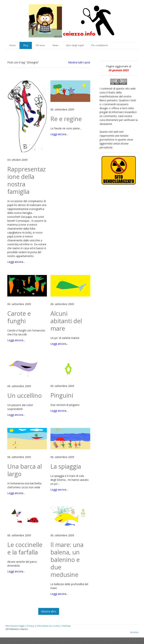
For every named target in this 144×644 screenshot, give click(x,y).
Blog (26, 45)
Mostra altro (49, 611)
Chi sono (40, 45)
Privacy (31, 626)
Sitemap (66, 626)
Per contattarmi (100, 45)
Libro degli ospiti (75, 45)
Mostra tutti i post (79, 62)
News (55, 45)
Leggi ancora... (16, 262)
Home (12, 45)
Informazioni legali (15, 626)
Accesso (134, 632)
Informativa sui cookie (48, 626)
